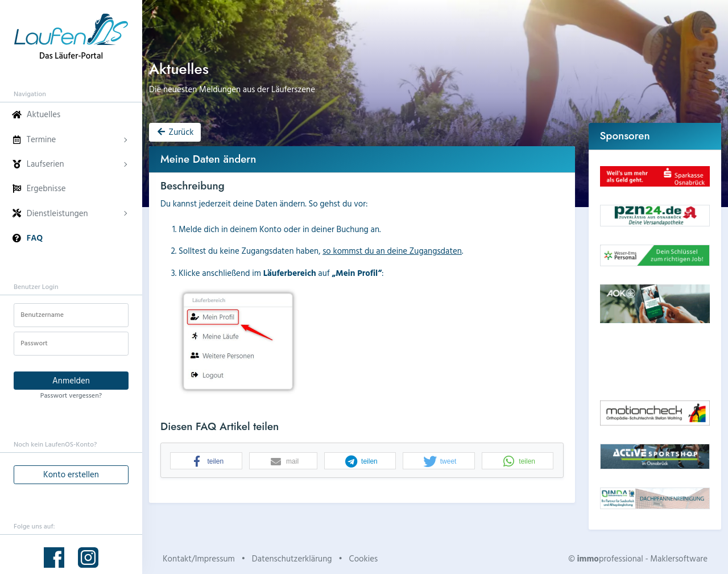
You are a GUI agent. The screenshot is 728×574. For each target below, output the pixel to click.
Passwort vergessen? (71, 395)
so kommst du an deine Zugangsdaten (392, 251)
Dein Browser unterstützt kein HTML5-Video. (655, 362)
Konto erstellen (71, 474)
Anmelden (71, 380)
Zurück (175, 132)
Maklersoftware (679, 558)
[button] (206, 461)
